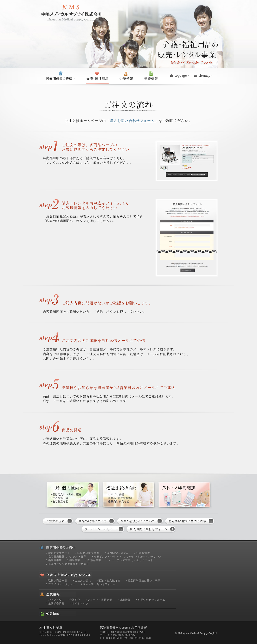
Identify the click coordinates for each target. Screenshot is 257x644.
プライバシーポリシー (101, 529)
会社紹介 (75, 600)
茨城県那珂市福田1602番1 (130, 632)
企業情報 (126, 76)
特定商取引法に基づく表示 (187, 521)
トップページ (180, 76)
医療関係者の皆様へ (60, 76)
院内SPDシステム (118, 553)
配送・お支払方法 (109, 581)
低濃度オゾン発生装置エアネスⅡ (69, 564)
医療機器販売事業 (88, 553)
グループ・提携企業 (100, 600)
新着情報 (151, 76)
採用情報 (125, 600)
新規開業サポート (59, 553)
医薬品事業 (94, 560)
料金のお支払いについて (138, 521)
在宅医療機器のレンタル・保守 (67, 557)
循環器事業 (55, 560)
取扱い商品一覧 (58, 581)
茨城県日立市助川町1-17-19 (70, 632)
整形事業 (75, 560)
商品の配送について (93, 521)
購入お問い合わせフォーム (132, 121)
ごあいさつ (55, 600)
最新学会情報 (56, 603)
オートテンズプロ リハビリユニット (131, 560)
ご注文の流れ (56, 521)
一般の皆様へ (97, 76)
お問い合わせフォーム (152, 600)
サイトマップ (203, 76)
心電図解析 (143, 553)
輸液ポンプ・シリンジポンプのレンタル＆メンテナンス (128, 557)
